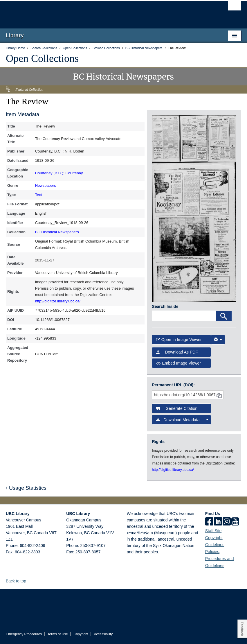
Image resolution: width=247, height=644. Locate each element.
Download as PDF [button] (177, 352)
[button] (29, 581)
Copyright (81, 634)
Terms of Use (58, 634)
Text (39, 195)
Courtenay (74, 173)
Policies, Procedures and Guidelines (220, 559)
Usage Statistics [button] (26, 488)
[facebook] (209, 522)
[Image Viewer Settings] (218, 340)
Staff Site (213, 531)
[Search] (224, 316)
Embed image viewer (179, 363)
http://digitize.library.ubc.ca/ (58, 301)
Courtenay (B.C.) (49, 173)
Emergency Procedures (24, 634)
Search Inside (165, 306)
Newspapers (46, 185)
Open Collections (42, 58)
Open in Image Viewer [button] (179, 340)
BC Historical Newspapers (57, 232)
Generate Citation (177, 408)
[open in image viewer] (166, 138)
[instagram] (227, 522)
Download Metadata (182, 420)
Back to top (19, 581)
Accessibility (103, 634)
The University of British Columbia (106, 12)
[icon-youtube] (235, 522)
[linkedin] (218, 522)
